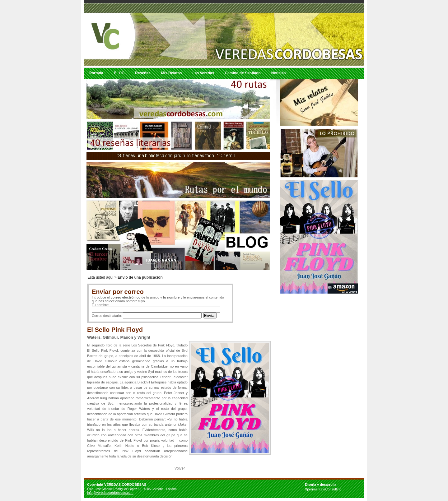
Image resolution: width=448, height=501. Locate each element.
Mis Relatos (172, 73)
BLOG (119, 73)
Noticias (279, 73)
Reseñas (143, 73)
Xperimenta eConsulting (323, 489)
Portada (96, 73)
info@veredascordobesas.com (110, 493)
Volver (180, 468)
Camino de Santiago (243, 73)
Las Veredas (203, 73)
